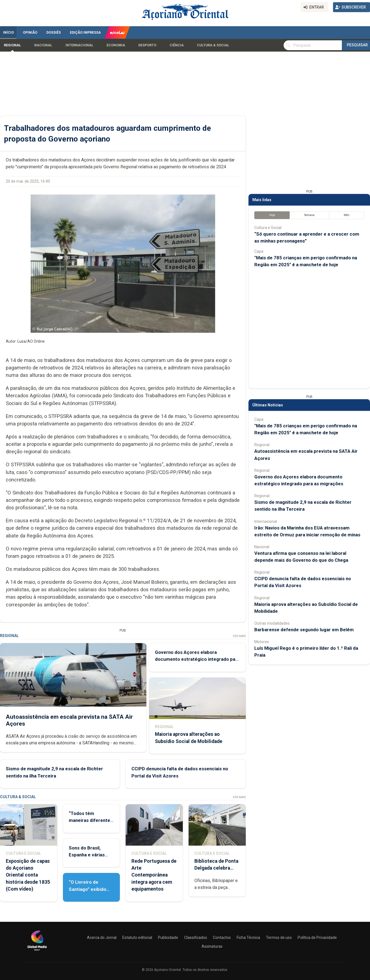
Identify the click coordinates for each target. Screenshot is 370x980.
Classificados (196, 938)
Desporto (147, 45)
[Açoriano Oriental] (37, 951)
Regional (12, 45)
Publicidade (168, 938)
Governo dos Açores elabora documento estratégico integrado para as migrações (197, 659)
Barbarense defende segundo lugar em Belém (304, 630)
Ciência (177, 45)
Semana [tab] (309, 215)
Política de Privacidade (317, 938)
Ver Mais (239, 636)
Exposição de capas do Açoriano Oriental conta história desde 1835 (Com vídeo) (28, 875)
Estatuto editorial (137, 938)
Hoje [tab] (272, 215)
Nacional (43, 45)
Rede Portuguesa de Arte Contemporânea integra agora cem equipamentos (154, 875)
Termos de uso (279, 938)
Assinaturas (212, 946)
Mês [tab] (347, 215)
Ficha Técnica (248, 938)
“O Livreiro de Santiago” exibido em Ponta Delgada (88, 889)
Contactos (222, 938)
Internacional (79, 45)
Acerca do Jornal (102, 938)
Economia (116, 45)
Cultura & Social (213, 45)
